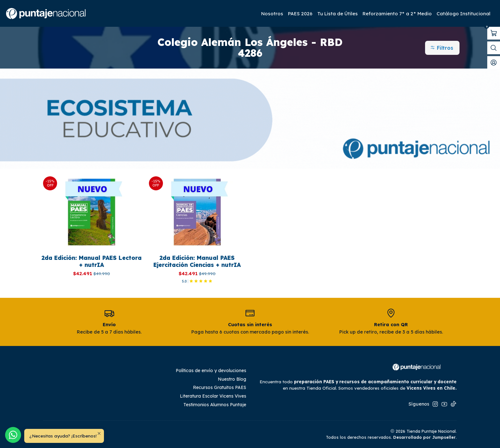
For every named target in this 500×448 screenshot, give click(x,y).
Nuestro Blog (232, 379)
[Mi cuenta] (494, 62)
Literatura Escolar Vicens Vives (213, 396)
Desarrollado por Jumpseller (424, 437)
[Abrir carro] (494, 33)
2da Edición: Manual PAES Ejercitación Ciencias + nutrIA (197, 261)
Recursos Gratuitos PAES (220, 387)
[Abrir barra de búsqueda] (494, 48)
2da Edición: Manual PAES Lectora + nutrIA (92, 261)
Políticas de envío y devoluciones (211, 371)
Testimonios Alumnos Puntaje (215, 405)
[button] (442, 48)
